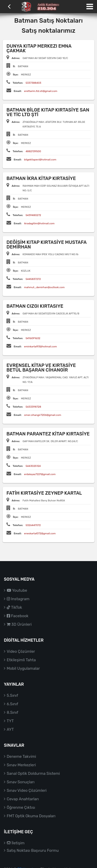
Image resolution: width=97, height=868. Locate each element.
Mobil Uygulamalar (23, 668)
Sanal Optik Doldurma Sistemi (33, 774)
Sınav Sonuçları (21, 782)
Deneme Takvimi (21, 757)
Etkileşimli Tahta (21, 660)
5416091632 (33, 338)
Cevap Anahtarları (23, 799)
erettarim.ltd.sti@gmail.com (41, 91)
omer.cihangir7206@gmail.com (43, 415)
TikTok (14, 607)
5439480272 (33, 215)
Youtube (17, 590)
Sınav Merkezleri (21, 765)
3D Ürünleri (19, 624)
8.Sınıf (13, 712)
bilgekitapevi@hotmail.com (40, 160)
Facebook (18, 616)
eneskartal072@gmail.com (40, 534)
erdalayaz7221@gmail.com (40, 474)
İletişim (16, 843)
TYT (10, 721)
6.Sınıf (12, 704)
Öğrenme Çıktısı (21, 807)
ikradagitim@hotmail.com (39, 224)
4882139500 (33, 151)
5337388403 (33, 83)
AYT (10, 729)
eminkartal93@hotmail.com (40, 347)
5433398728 (33, 407)
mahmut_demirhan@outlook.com (44, 287)
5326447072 (33, 525)
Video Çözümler (21, 651)
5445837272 (33, 279)
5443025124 (33, 466)
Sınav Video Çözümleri (27, 790)
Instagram (18, 599)
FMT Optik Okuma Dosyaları (31, 816)
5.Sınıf (12, 695)
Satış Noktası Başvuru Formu (33, 850)
